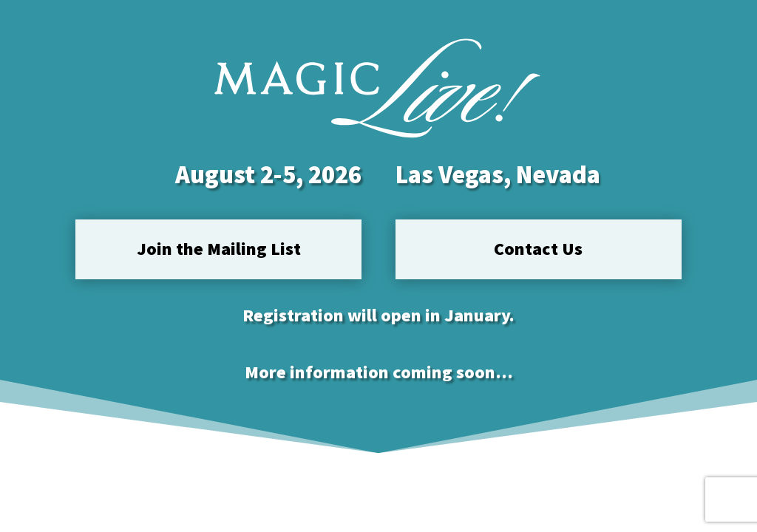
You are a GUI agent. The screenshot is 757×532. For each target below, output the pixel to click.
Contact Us (538, 249)
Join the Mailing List (219, 249)
